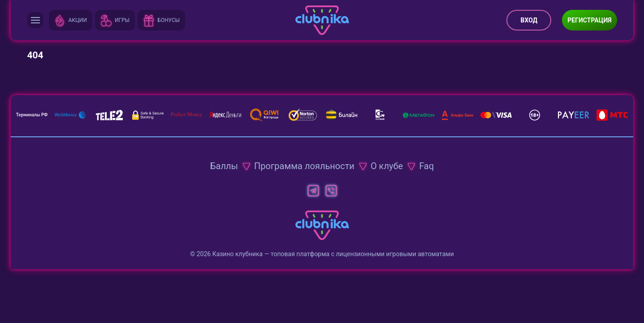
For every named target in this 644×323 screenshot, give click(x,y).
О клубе (387, 166)
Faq (426, 166)
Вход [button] (529, 20)
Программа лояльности (304, 166)
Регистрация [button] (589, 20)
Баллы (224, 166)
